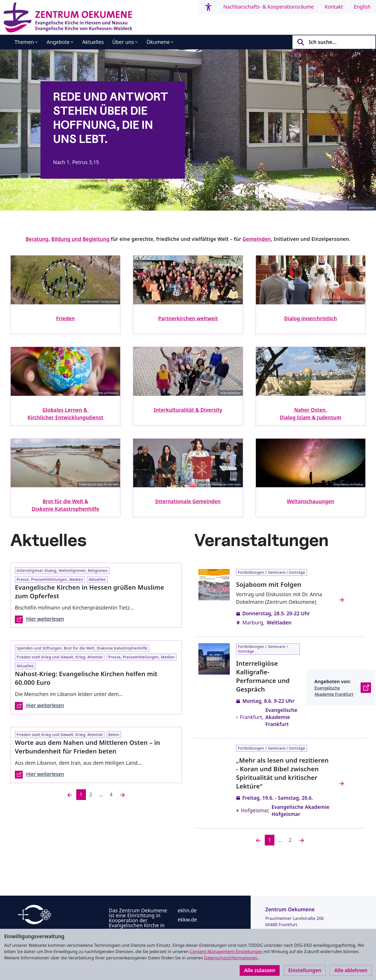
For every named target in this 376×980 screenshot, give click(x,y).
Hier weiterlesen (40, 619)
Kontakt (334, 7)
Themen (24, 42)
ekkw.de (187, 920)
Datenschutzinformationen (231, 958)
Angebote (58, 42)
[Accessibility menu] (208, 7)
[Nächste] (122, 795)
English (362, 7)
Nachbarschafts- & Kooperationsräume (269, 7)
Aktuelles (93, 42)
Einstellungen (305, 970)
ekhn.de (187, 911)
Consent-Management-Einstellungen (227, 952)
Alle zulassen (260, 970)
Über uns (123, 42)
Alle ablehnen (351, 970)
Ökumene (158, 42)
